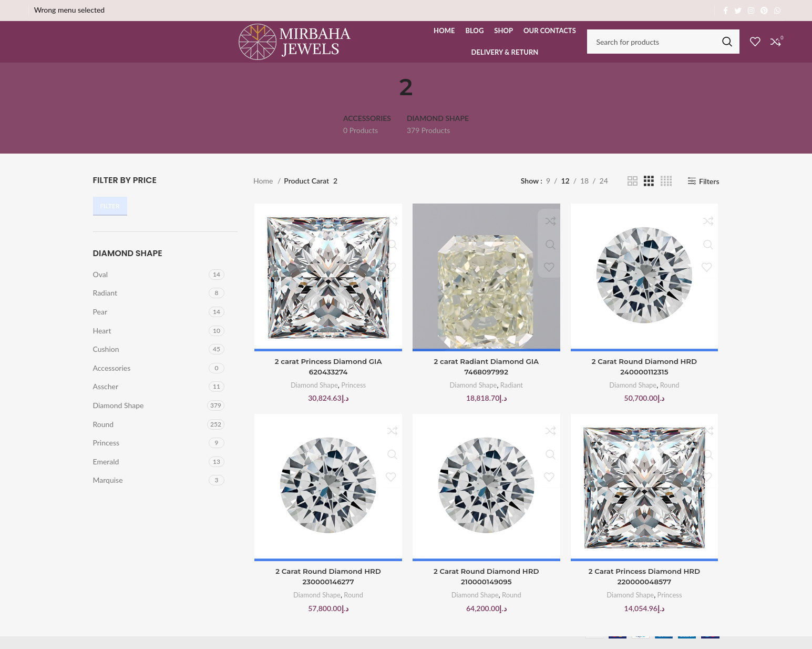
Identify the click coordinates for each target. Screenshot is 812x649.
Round (104, 437)
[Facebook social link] (726, 11)
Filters (709, 195)
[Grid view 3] (649, 194)
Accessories (112, 381)
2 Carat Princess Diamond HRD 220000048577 (645, 592)
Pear (100, 325)
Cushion (106, 363)
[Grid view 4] (666, 194)
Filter (110, 220)
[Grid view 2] (633, 194)
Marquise (108, 494)
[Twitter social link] (738, 11)
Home (264, 194)
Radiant (105, 306)
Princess (106, 456)
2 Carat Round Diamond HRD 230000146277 (327, 592)
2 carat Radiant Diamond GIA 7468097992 (486, 381)
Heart (102, 344)
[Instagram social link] (751, 11)
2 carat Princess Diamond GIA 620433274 (327, 381)
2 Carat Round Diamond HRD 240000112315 (645, 381)
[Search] (663, 48)
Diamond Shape (119, 418)
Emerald (106, 475)
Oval (101, 287)
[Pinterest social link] (764, 11)
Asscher (106, 400)
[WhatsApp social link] (777, 11)
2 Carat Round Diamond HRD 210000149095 (486, 592)
